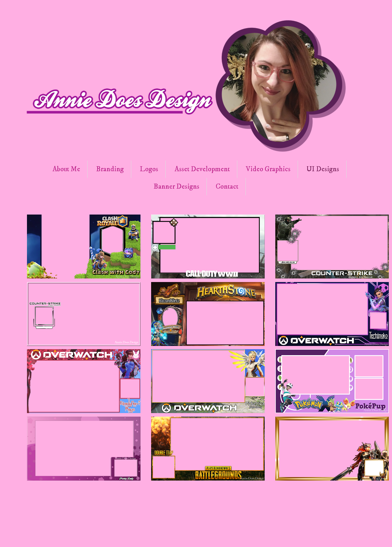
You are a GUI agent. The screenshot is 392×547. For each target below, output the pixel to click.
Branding (110, 169)
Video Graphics (268, 169)
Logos (149, 169)
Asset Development (202, 169)
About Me (66, 169)
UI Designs (323, 169)
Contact (227, 187)
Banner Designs (176, 187)
